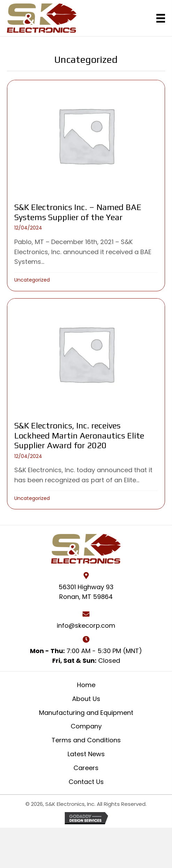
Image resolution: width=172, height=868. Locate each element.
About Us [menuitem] (86, 699)
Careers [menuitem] (86, 768)
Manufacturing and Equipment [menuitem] (86, 713)
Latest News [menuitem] (86, 754)
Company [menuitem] (86, 726)
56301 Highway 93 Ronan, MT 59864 (86, 592)
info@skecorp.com (86, 625)
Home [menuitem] (86, 685)
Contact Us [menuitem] (86, 782)
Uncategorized (32, 280)
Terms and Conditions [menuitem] (86, 740)
